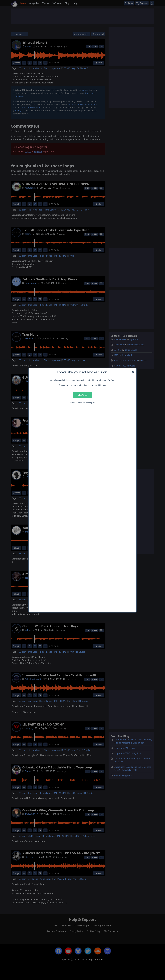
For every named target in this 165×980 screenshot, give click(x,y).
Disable (82, 395)
